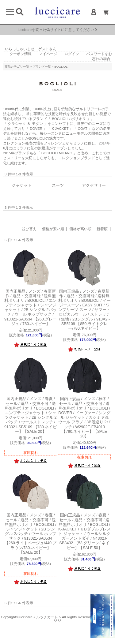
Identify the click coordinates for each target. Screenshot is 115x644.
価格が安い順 (53, 229)
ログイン (72, 54)
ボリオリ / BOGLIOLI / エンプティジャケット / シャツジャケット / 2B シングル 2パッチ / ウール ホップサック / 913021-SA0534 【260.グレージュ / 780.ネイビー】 (31, 308)
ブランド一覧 (42, 67)
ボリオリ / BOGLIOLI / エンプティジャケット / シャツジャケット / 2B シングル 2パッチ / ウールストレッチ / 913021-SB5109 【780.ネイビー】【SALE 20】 (31, 415)
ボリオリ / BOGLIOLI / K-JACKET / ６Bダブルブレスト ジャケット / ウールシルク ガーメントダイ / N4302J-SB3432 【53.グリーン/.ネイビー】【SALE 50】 (84, 531)
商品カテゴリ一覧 (17, 67)
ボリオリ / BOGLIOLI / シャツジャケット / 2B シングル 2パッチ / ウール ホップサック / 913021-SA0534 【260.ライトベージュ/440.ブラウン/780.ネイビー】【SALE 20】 (31, 534)
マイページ (48, 54)
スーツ (58, 185)
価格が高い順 (80, 229)
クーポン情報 (21, 54)
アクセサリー (94, 185)
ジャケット (22, 185)
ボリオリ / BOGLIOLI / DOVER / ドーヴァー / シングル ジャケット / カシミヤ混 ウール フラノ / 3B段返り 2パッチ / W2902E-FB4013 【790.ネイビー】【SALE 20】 (84, 417)
